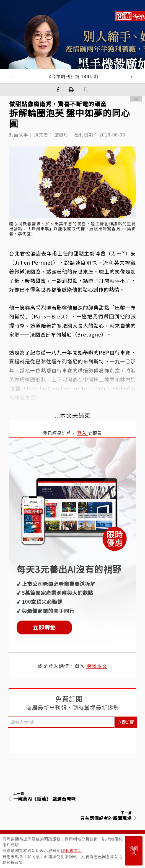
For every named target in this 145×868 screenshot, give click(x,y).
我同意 (134, 851)
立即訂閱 (126, 722)
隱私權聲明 (72, 851)
